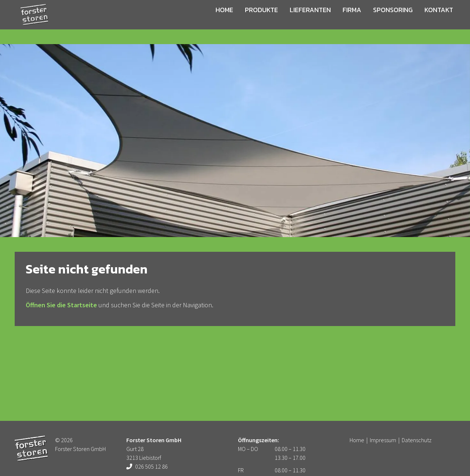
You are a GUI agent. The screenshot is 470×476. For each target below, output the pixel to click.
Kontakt (424, 20)
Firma (345, 20)
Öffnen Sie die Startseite (61, 305)
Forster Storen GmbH (36, 22)
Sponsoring (382, 20)
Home (230, 20)
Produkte (263, 20)
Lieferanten (307, 20)
